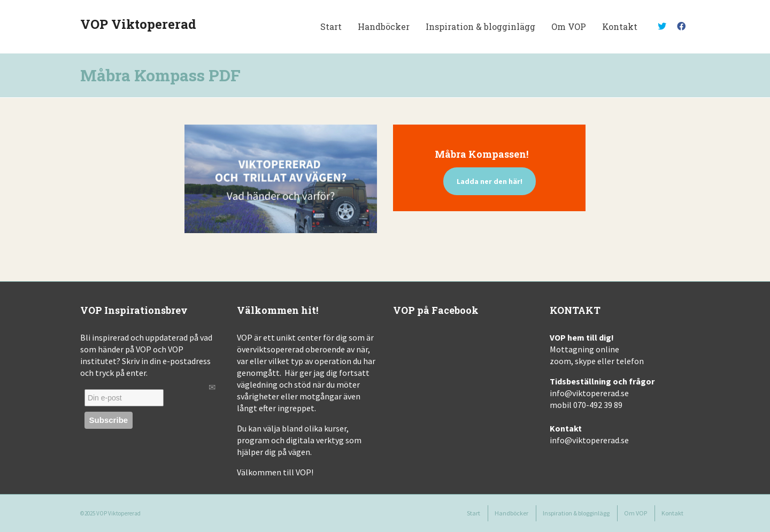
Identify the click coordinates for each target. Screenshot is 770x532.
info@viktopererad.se (589, 393)
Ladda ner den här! (490, 181)
